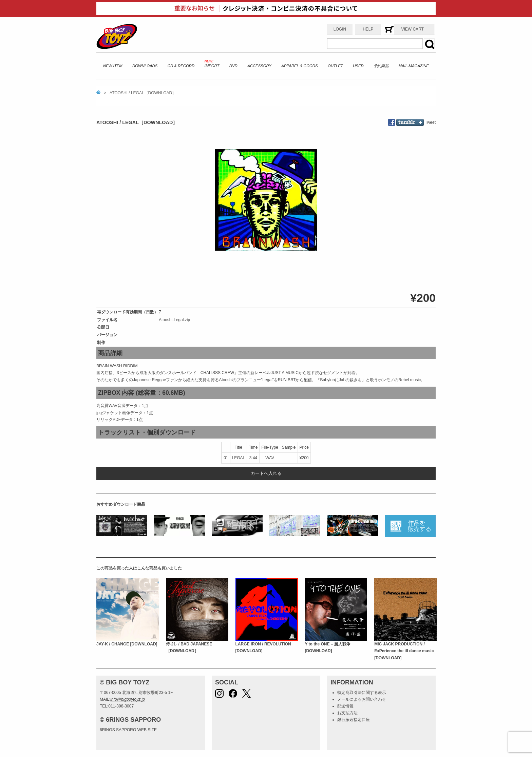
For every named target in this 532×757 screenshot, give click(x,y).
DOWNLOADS (145, 66)
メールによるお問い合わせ (362, 699)
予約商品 (381, 66)
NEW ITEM (113, 66)
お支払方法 (347, 713)
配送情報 (345, 706)
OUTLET (335, 66)
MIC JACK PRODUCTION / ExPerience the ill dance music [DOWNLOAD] (404, 651)
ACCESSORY (259, 66)
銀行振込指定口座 (354, 720)
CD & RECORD (181, 66)
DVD (233, 66)
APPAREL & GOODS (299, 66)
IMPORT (212, 66)
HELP (368, 29)
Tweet (430, 122)
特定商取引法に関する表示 (362, 693)
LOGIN (340, 29)
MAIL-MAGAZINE (414, 66)
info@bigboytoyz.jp (128, 699)
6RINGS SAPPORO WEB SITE (128, 730)
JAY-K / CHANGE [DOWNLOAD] (127, 644)
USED (358, 66)
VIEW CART (412, 29)
